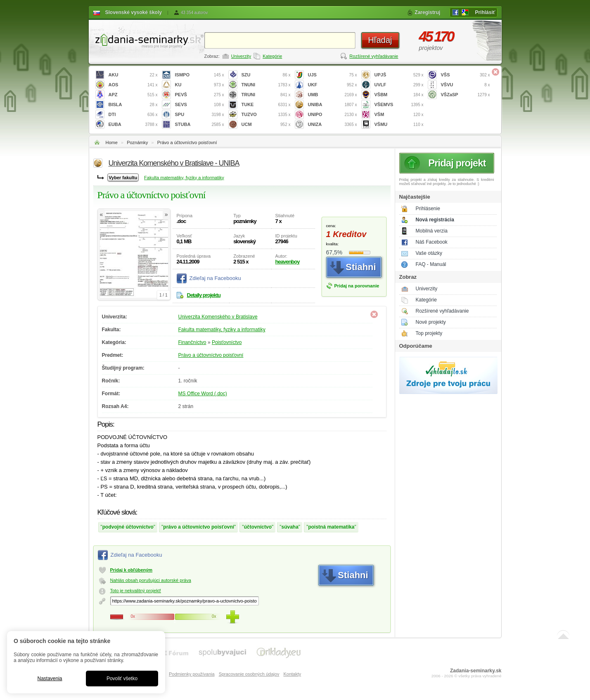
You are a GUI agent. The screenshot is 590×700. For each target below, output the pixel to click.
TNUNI (266, 85)
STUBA (200, 125)
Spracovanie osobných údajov (249, 674)
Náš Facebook (432, 242)
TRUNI (266, 95)
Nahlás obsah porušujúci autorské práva (151, 580)
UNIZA (333, 125)
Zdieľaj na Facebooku (215, 278)
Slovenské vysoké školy (134, 12)
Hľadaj (380, 40)
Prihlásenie (428, 209)
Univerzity (241, 56)
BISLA (133, 105)
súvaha (290, 527)
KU (200, 85)
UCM (266, 125)
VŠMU (399, 125)
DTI (133, 115)
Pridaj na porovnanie (357, 286)
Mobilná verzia (432, 231)
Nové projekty (431, 322)
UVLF (399, 85)
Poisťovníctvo (227, 342)
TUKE (266, 105)
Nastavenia (50, 679)
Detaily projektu (204, 295)
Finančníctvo (192, 342)
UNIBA (333, 105)
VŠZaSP (466, 95)
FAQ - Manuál (431, 264)
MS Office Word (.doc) (203, 394)
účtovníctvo (258, 527)
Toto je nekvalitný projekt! (136, 591)
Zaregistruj (427, 12)
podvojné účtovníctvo (128, 527)
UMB (333, 95)
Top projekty (429, 333)
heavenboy (288, 262)
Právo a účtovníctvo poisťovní (187, 142)
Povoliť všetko (122, 679)
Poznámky (137, 142)
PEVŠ (200, 95)
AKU (133, 75)
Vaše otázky (429, 253)
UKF (333, 85)
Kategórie (272, 56)
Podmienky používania (192, 674)
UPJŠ (399, 75)
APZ (133, 95)
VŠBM (399, 95)
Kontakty (292, 674)
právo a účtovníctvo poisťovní (199, 527)
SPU (200, 115)
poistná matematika (331, 527)
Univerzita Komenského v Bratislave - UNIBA (174, 163)
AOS (133, 85)
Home (112, 142)
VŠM (399, 115)
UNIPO (333, 115)
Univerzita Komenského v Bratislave (218, 317)
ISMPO (200, 75)
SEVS (200, 105)
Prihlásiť (485, 12)
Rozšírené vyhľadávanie (374, 56)
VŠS (466, 75)
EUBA (133, 125)
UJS (333, 75)
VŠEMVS (399, 105)
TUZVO (266, 115)
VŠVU (466, 85)
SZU (266, 75)
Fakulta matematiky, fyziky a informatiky (184, 178)
